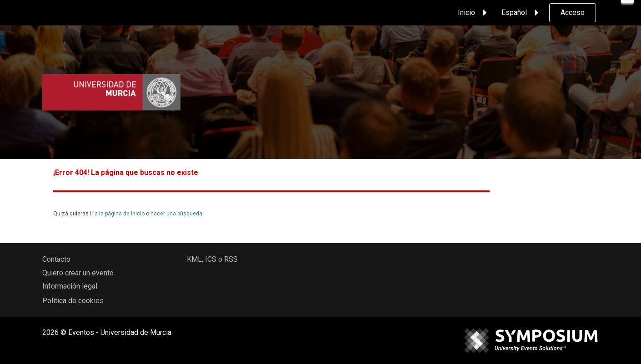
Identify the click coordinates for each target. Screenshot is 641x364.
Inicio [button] (474, 13)
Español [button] (521, 13)
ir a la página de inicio (117, 214)
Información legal (70, 286)
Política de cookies (73, 301)
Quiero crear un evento (78, 273)
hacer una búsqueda (176, 214)
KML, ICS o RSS (212, 259)
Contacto (56, 259)
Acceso (573, 12)
